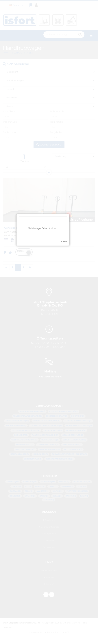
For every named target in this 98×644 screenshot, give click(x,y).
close (70, 331)
